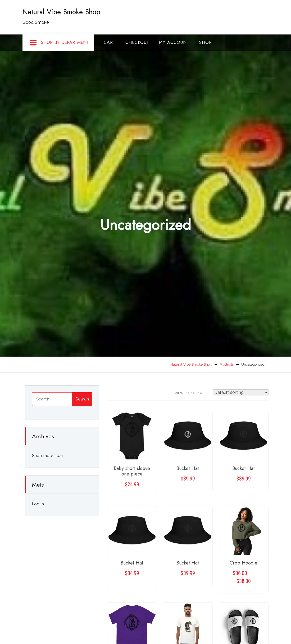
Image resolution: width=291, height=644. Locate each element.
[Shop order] (241, 392)
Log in (38, 504)
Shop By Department (59, 43)
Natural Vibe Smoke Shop (61, 12)
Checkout (137, 42)
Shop (206, 42)
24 (195, 393)
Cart (110, 42)
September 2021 (47, 456)
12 (188, 393)
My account (174, 42)
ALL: (203, 393)
